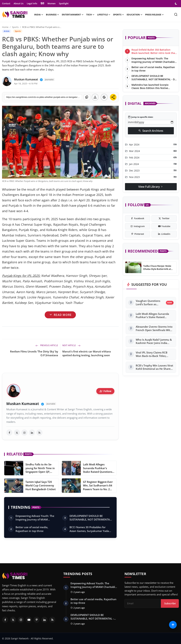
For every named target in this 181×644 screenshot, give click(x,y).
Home (5, 27)
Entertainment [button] (73, 15)
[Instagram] (21, 620)
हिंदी (42, 3)
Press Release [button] (154, 15)
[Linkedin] (44, 620)
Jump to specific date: (141, 117)
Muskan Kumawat (23, 404)
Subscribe (170, 603)
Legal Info (32, 3)
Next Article (71, 345)
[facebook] (9, 433)
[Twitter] (13, 620)
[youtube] (164, 226)
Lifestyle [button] (104, 15)
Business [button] (53, 15)
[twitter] (17, 433)
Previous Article (47, 345)
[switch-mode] (176, 4)
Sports (15, 27)
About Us (19, 3)
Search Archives (151, 131)
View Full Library (151, 187)
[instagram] (24, 433)
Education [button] (135, 15)
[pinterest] (138, 234)
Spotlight (64, 3)
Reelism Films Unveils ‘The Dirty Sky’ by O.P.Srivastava (34, 353)
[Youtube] (29, 620)
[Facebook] (5, 620)
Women (51, 3)
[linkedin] (32, 433)
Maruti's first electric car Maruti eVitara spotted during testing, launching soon (87, 353)
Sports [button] (119, 15)
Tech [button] (90, 15)
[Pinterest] (37, 620)
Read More (60, 315)
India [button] (39, 15)
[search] (176, 14)
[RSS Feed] (52, 620)
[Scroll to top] (173, 625)
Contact (6, 3)
